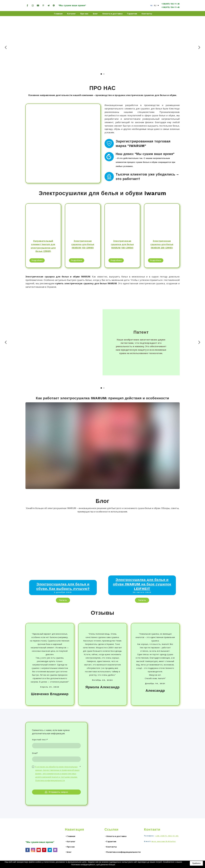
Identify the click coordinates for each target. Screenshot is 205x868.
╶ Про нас (70, 847)
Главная (58, 14)
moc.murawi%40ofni (164, 841)
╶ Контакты (111, 847)
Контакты (147, 14)
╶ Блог (68, 852)
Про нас (84, 14)
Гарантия (132, 14)
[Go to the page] (33, 831)
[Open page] (151, 6)
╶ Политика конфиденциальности (123, 852)
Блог (95, 14)
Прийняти (196, 863)
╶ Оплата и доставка (115, 836)
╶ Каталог (70, 841)
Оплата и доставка (112, 14)
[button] (27, 6)
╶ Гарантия (110, 841)
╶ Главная (70, 836)
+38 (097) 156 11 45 (167, 836)
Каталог (71, 14)
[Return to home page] (103, 6)
